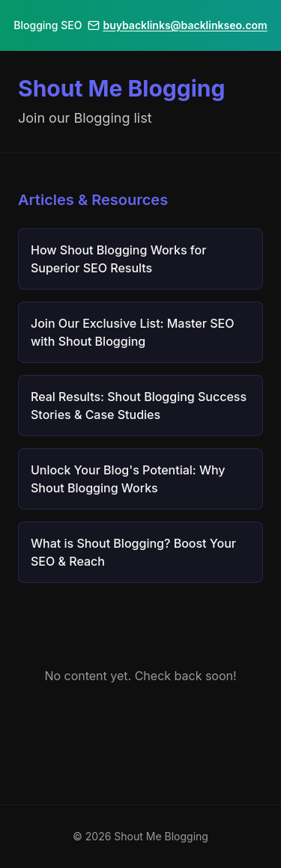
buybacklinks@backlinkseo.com (177, 25)
